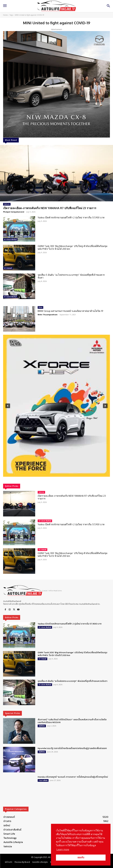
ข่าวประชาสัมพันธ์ (10, 239)
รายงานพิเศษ (43, 780)
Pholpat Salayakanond (14, 212)
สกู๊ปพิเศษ (42, 726)
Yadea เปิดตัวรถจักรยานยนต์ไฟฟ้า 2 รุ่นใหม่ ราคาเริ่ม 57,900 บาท (71, 218)
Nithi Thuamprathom (48, 315)
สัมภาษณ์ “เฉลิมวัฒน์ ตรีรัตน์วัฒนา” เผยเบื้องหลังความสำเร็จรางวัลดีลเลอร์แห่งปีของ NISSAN (72, 721)
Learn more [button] (63, 850)
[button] (56, 406)
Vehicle (7, 204)
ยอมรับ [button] (81, 857)
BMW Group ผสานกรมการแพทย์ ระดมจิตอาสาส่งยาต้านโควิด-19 (70, 311)
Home (5, 15)
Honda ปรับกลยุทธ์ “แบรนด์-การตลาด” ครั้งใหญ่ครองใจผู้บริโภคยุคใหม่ (73, 777)
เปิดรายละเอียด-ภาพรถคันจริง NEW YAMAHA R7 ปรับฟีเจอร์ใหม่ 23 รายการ (50, 208)
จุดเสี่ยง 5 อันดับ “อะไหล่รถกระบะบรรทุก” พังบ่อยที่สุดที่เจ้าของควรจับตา (71, 276)
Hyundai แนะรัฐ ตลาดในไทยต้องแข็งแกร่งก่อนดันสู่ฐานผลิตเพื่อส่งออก (72, 748)
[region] (56, 406)
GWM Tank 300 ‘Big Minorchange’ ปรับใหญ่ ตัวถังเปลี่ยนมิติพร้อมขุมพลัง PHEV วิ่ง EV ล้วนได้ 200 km (73, 247)
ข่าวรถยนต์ (8, 268)
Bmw (40, 307)
